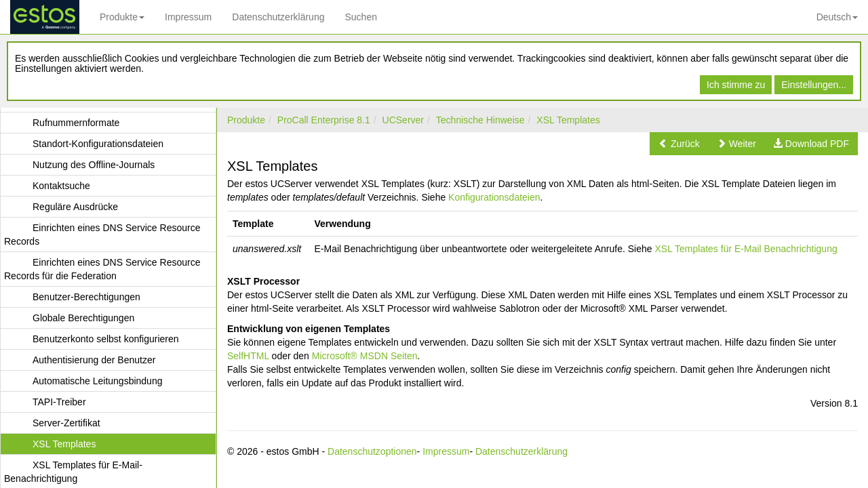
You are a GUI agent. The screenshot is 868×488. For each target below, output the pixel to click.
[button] (679, 144)
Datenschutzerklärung (278, 17)
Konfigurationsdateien (494, 197)
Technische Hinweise (480, 120)
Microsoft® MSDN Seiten (365, 356)
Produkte (122, 17)
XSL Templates (568, 120)
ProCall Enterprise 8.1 (324, 120)
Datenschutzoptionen (372, 451)
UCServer (403, 120)
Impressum (188, 17)
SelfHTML (248, 356)
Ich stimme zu (736, 85)
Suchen (360, 17)
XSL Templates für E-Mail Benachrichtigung (746, 249)
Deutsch (837, 17)
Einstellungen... (814, 85)
